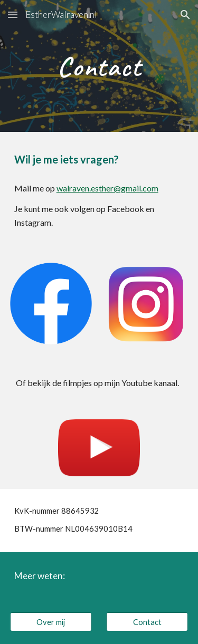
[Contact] (147, 622)
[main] (99, 66)
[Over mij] (51, 622)
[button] (13, 15)
